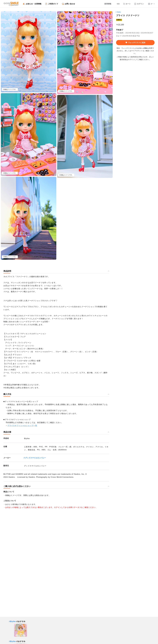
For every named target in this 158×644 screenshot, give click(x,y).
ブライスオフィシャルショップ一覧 (22, 426)
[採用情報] (106, 4)
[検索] (117, 4)
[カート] (127, 4)
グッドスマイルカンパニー (35, 458)
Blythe (119, 12)
